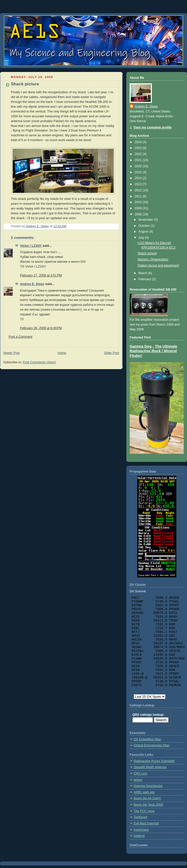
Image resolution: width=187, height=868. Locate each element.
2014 (139, 178)
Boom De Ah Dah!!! (147, 798)
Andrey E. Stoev (32, 284)
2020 (139, 166)
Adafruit (139, 836)
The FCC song (144, 811)
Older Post (111, 353)
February (145, 279)
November (146, 220)
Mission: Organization (153, 259)
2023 (139, 148)
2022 (139, 154)
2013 (139, 184)
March (143, 273)
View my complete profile (153, 127)
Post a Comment (20, 337)
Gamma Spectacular (148, 786)
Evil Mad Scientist (146, 823)
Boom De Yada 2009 (148, 805)
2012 (139, 190)
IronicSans (141, 830)
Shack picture (147, 253)
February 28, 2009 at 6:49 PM (41, 328)
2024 (139, 142)
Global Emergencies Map (152, 745)
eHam (138, 780)
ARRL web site (144, 792)
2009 (139, 208)
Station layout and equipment (158, 266)
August (144, 232)
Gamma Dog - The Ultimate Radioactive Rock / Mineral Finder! (154, 351)
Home (62, 353)
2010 (139, 202)
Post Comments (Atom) (39, 362)
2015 (139, 172)
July (142, 238)
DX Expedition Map (147, 739)
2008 (139, 214)
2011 (139, 196)
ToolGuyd (140, 817)
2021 (139, 160)
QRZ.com (141, 773)
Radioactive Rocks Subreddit (154, 761)
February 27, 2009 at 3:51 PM (41, 275)
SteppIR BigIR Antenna (150, 767)
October (145, 226)
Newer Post (11, 353)
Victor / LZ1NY (31, 246)
